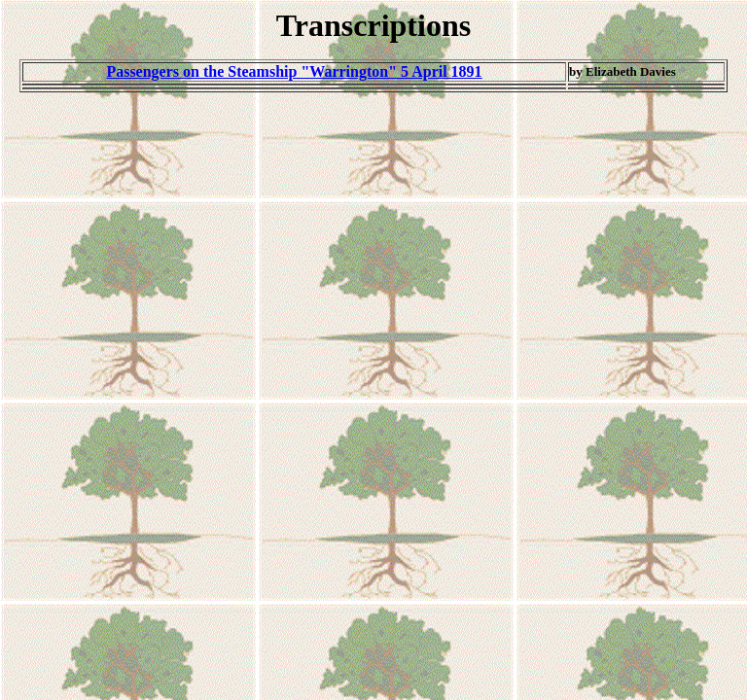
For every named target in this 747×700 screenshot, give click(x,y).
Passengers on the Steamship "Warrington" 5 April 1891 (294, 71)
